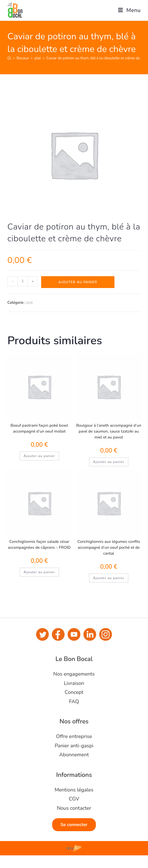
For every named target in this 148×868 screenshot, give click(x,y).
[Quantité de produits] (23, 281)
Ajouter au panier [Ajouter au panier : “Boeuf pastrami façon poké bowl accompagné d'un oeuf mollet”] (39, 456)
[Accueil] (9, 58)
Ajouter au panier (78, 282)
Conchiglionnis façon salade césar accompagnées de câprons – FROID (39, 545)
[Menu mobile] (127, 10)
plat (29, 303)
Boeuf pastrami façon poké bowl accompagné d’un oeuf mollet (39, 428)
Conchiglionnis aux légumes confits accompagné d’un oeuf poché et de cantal (109, 547)
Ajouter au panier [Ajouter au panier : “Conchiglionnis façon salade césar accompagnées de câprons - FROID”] (39, 572)
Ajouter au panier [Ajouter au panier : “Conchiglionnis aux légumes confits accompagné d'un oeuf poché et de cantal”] (109, 578)
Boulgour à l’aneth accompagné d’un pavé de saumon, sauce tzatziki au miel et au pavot (109, 431)
